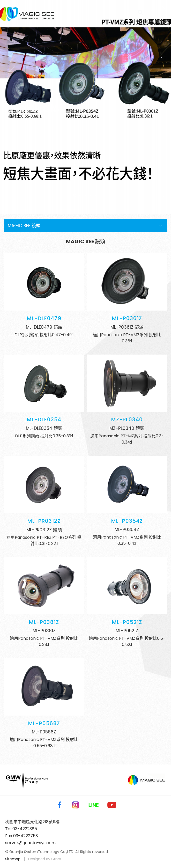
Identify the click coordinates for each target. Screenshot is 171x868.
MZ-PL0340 (127, 420)
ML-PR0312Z (44, 521)
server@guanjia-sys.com (30, 843)
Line (94, 805)
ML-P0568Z (44, 723)
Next (161, 196)
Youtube (112, 805)
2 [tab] (80, 196)
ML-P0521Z (127, 622)
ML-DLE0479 (44, 318)
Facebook (58, 805)
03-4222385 (25, 829)
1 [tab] (75, 196)
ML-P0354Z (127, 521)
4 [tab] (91, 196)
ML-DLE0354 (44, 420)
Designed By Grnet (45, 859)
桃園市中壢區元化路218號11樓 (32, 822)
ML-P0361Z (127, 318)
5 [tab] (96, 196)
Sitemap (13, 859)
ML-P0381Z (44, 622)
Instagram (76, 805)
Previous (10, 196)
